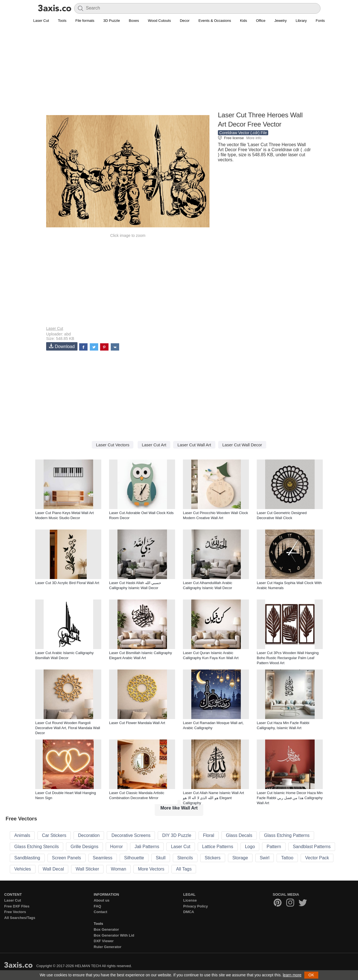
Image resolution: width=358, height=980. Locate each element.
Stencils (185, 858)
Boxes (134, 21)
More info (254, 138)
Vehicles (23, 869)
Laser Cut (41, 21)
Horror (116, 847)
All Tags (184, 869)
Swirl (265, 858)
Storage (240, 858)
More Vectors (151, 869)
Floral (209, 835)
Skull (161, 858)
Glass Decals (239, 835)
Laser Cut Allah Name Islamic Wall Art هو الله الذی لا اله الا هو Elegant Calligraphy (213, 798)
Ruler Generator (108, 947)
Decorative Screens (131, 835)
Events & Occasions (215, 21)
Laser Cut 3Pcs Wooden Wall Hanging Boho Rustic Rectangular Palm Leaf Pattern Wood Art (288, 658)
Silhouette (134, 858)
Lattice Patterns (218, 847)
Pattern (274, 847)
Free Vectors (15, 912)
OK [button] (311, 975)
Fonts (320, 21)
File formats (85, 21)
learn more (292, 975)
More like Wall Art (179, 808)
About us (102, 900)
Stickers (213, 858)
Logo (250, 847)
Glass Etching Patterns (287, 835)
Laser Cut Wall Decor (242, 445)
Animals (22, 835)
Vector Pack (317, 858)
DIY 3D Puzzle (177, 835)
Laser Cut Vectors (113, 445)
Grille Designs (84, 847)
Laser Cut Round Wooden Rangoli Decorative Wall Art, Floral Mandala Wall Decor (68, 728)
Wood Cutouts (159, 21)
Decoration (89, 835)
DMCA (189, 912)
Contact (100, 912)
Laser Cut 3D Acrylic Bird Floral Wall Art (67, 583)
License (190, 900)
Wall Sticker (87, 869)
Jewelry (281, 21)
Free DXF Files (17, 906)
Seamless (103, 858)
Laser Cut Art (154, 445)
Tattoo (287, 858)
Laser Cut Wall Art (194, 445)
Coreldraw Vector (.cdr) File (243, 133)
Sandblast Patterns (312, 847)
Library (301, 21)
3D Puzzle (111, 21)
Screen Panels (67, 858)
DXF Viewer (104, 941)
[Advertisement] (179, 70)
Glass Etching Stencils (36, 847)
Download (62, 346)
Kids (243, 21)
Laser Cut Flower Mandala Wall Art (137, 723)
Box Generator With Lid (114, 935)
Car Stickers (54, 835)
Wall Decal (53, 869)
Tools (62, 21)
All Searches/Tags (20, 918)
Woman (118, 869)
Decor (185, 21)
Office (261, 21)
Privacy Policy (196, 906)
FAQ (97, 906)
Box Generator (106, 929)
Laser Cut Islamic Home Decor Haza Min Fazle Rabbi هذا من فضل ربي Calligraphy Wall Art (290, 798)
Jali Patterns (147, 847)
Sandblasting (27, 858)
